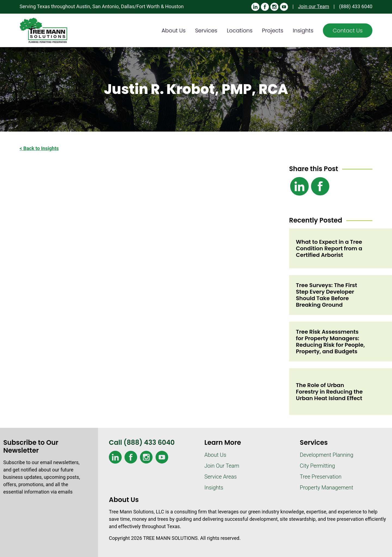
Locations (240, 31)
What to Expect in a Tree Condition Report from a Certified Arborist (329, 248)
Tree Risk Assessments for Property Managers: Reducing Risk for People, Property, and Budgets (330, 342)
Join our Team (314, 6)
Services (206, 31)
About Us (174, 31)
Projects (273, 31)
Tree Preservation (321, 477)
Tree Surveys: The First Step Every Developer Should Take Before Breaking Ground (327, 295)
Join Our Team (222, 466)
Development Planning (326, 455)
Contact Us (348, 31)
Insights (303, 31)
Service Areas (221, 477)
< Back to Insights (39, 148)
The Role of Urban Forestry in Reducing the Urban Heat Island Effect (329, 392)
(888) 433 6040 (356, 6)
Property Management (326, 488)
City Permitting (317, 466)
